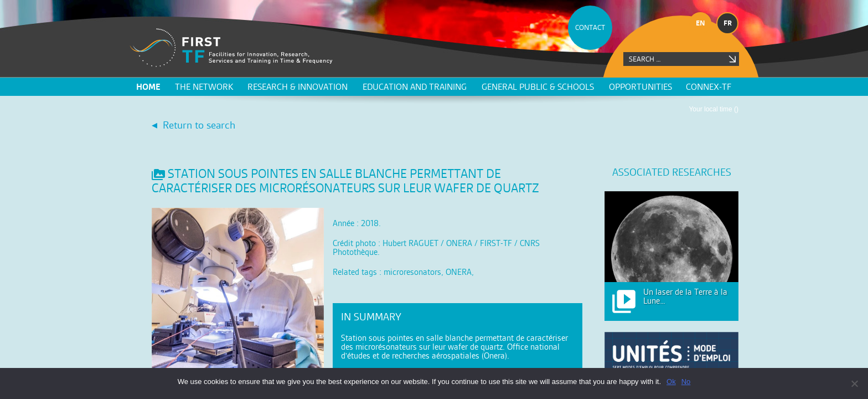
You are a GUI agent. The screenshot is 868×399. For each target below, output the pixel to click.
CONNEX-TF (709, 87)
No (686, 382)
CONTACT (590, 27)
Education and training (415, 87)
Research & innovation (298, 87)
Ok (671, 382)
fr (728, 23)
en (701, 23)
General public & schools (538, 87)
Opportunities (640, 87)
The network (204, 87)
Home (148, 87)
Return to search (199, 125)
